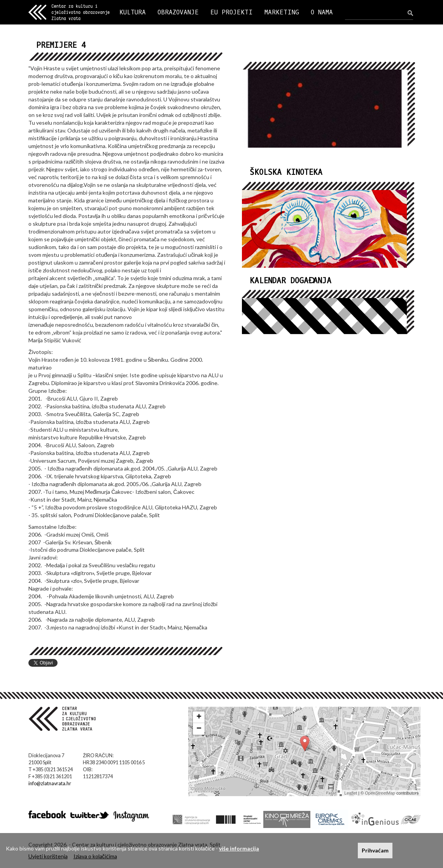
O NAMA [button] (322, 12)
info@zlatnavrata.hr (50, 783)
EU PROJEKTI (232, 12)
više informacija (239, 848)
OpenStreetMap (380, 793)
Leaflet (351, 793)
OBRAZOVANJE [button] (178, 12)
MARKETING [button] (282, 12)
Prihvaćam (375, 850)
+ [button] (199, 717)
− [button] (199, 729)
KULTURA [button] (133, 12)
